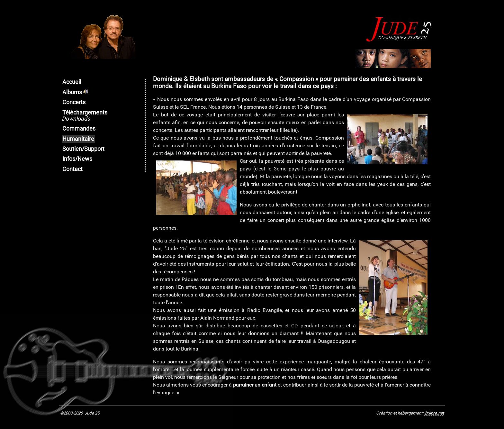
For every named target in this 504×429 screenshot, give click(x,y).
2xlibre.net (434, 413)
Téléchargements (85, 116)
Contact (72, 169)
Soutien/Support (83, 149)
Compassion (297, 79)
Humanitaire (78, 139)
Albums (75, 92)
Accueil (72, 82)
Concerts (74, 102)
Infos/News (77, 159)
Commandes (79, 129)
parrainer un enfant (255, 385)
